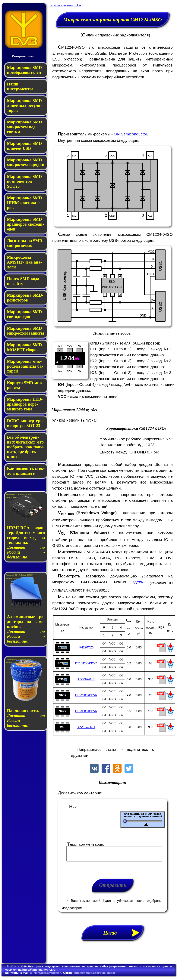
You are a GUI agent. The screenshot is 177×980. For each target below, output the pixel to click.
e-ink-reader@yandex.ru (46, 976)
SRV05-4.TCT (86, 727)
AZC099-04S (86, 679)
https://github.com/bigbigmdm (95, 976)
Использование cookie (66, 5)
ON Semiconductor (130, 134)
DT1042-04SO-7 (86, 663)
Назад (123, 936)
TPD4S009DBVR (86, 695)
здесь (138, 582)
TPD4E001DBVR (86, 711)
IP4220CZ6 (86, 647)
